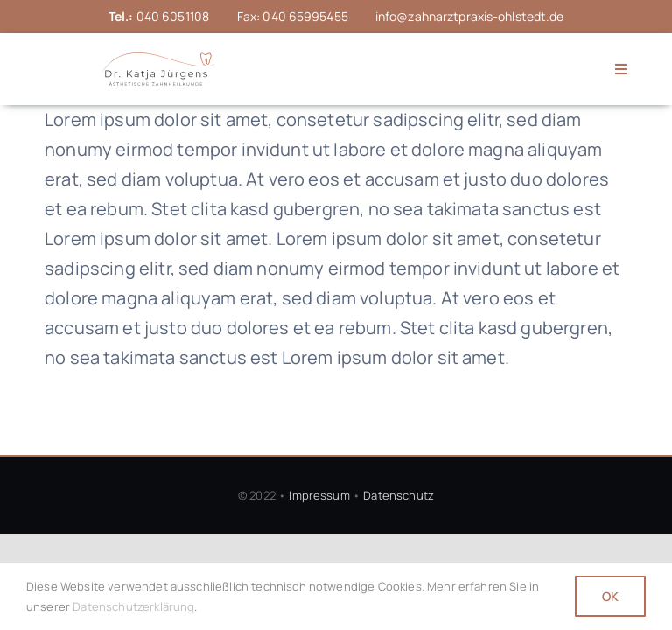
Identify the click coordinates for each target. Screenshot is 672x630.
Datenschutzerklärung (133, 606)
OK (610, 596)
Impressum (319, 495)
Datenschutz (399, 495)
